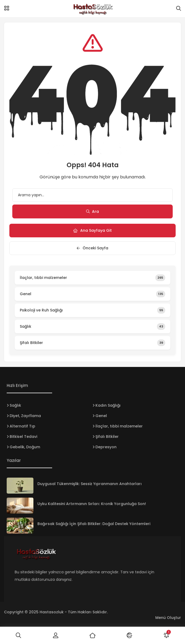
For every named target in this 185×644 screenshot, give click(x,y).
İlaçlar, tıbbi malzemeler (119, 426)
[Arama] (179, 9)
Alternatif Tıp (22, 426)
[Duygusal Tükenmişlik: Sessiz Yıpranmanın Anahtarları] (20, 486)
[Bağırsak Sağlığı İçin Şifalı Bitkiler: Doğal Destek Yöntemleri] (20, 526)
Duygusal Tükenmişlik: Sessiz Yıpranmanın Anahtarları (90, 484)
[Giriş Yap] (55, 635)
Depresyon (106, 447)
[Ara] (18, 635)
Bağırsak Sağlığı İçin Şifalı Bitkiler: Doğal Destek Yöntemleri (94, 524)
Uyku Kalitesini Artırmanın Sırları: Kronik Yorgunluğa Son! (92, 504)
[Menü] (7, 8)
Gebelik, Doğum (25, 447)
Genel (101, 416)
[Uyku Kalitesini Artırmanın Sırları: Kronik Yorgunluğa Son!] (20, 506)
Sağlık (15, 405)
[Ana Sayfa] (92, 635)
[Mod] (129, 635)
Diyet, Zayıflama (25, 416)
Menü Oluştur (168, 618)
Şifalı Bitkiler (107, 437)
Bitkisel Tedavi (23, 437)
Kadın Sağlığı (108, 405)
